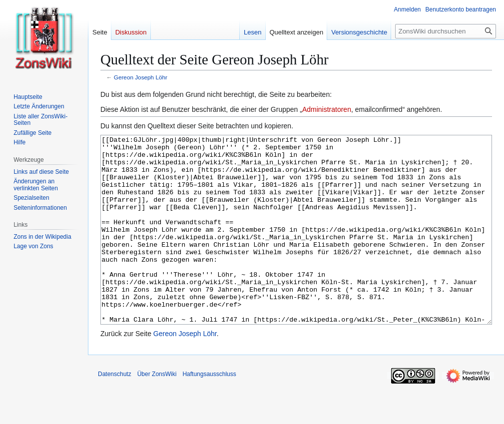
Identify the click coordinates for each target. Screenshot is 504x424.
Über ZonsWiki (157, 412)
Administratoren (327, 109)
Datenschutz (115, 412)
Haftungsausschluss (209, 412)
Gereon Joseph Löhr (141, 77)
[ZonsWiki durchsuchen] (446, 31)
